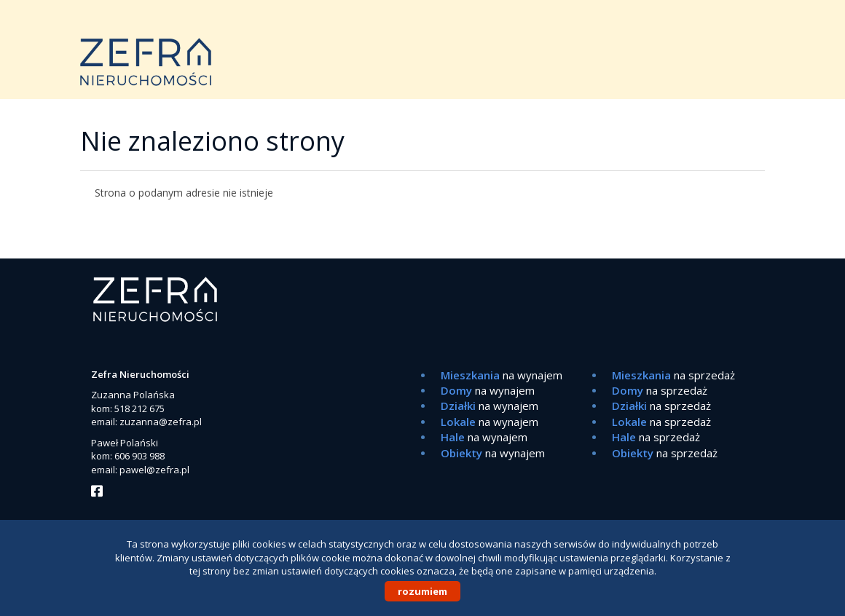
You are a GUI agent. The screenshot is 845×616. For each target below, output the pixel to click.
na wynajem (502, 375)
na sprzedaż (673, 375)
